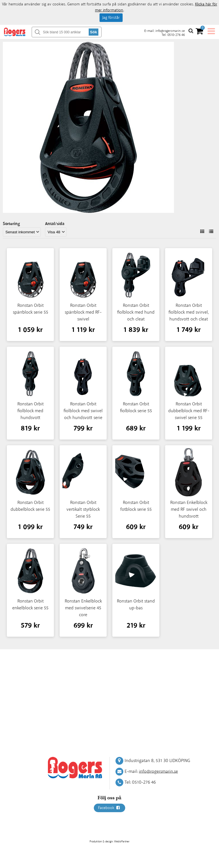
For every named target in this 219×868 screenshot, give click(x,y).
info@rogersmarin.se (170, 31)
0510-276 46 (176, 35)
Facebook (109, 808)
